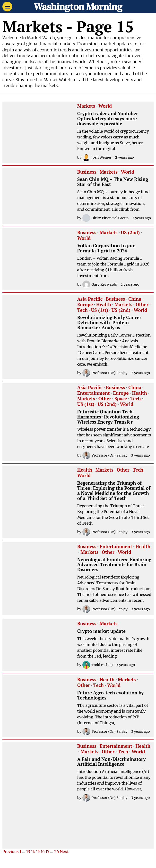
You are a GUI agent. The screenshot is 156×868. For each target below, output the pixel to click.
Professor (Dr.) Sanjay (105, 373)
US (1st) (99, 310)
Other (142, 305)
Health (104, 305)
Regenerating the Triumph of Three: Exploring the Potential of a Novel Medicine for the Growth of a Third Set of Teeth (114, 491)
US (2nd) (130, 233)
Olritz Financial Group (106, 218)
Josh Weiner (97, 157)
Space (121, 399)
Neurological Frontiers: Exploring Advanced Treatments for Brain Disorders (114, 565)
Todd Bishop (98, 665)
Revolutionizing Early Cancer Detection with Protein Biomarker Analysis (109, 323)
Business (87, 172)
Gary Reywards (100, 284)
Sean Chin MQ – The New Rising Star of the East (113, 182)
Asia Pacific (90, 299)
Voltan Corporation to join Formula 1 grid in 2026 (107, 248)
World (105, 106)
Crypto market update (101, 631)
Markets (86, 106)
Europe (85, 305)
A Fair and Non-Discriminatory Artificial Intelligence (112, 762)
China (135, 299)
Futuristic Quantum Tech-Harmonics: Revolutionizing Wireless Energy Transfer (108, 417)
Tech (82, 310)
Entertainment (94, 393)
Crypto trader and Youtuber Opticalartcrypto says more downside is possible (108, 119)
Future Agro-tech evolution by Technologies (111, 695)
